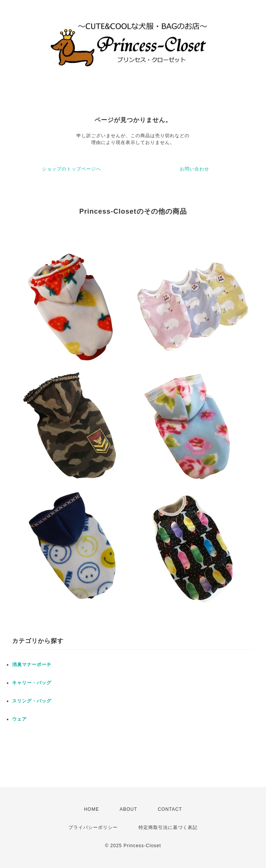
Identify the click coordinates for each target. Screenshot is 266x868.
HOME (92, 809)
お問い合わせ (194, 169)
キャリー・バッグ (32, 683)
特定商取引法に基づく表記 (168, 827)
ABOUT (128, 809)
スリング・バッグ (32, 701)
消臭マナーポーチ (32, 665)
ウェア (19, 719)
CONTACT (170, 809)
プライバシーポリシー (93, 827)
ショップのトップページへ (72, 169)
